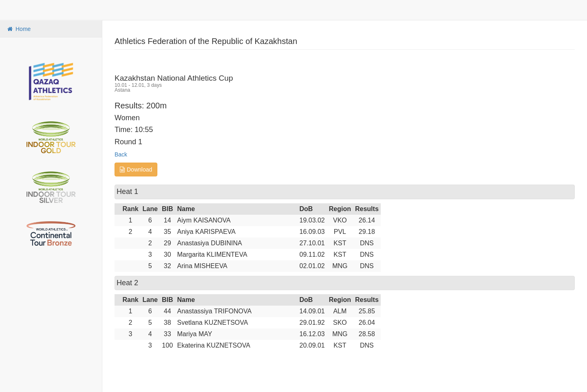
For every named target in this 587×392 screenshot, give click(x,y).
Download (136, 170)
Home (18, 29)
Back (121, 154)
